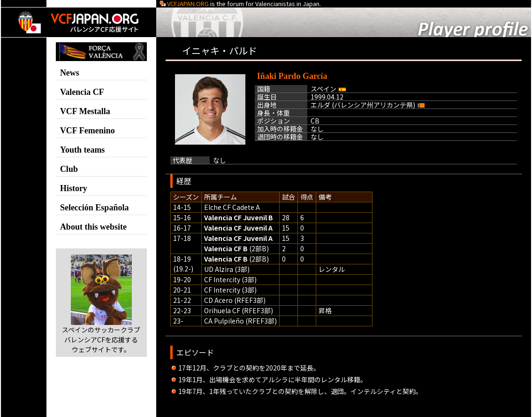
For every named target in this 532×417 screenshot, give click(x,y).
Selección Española (95, 208)
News (70, 73)
